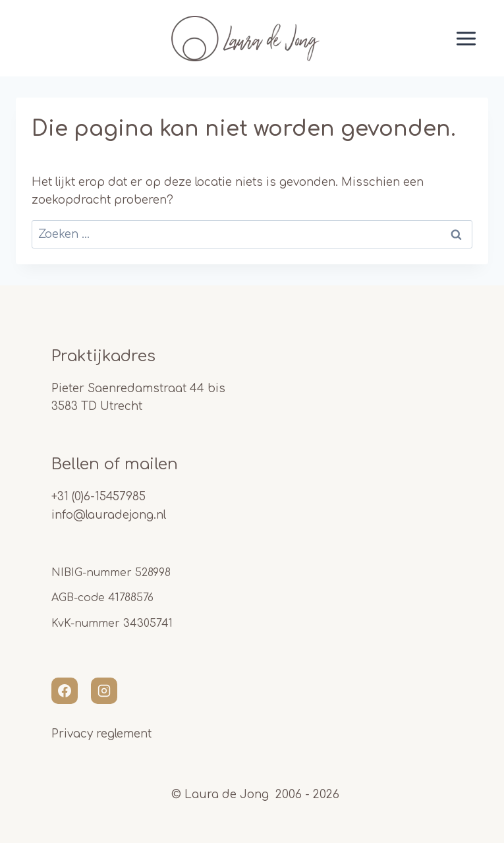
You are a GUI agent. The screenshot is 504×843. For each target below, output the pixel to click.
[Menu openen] (450, 39)
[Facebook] (65, 691)
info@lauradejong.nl (109, 515)
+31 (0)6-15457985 (98, 497)
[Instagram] (104, 691)
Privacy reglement (101, 734)
